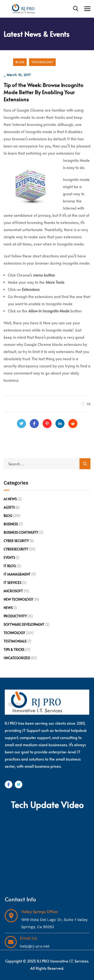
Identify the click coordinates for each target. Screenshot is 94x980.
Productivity (15, 616)
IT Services (12, 583)
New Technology (18, 599)
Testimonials (15, 641)
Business (11, 524)
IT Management (17, 574)
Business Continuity (21, 532)
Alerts (9, 507)
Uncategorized (17, 658)
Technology (42, 62)
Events (9, 558)
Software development (24, 624)
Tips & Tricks (14, 650)
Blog (20, 62)
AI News (10, 499)
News (8, 608)
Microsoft (13, 591)
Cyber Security (16, 541)
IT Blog (10, 566)
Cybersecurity (16, 549)
